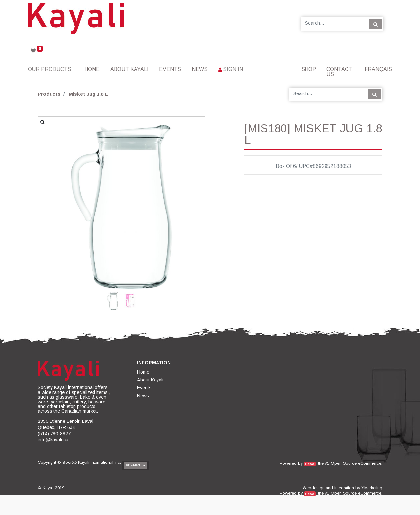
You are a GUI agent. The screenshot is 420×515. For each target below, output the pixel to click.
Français (378, 69)
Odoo (310, 464)
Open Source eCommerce (356, 463)
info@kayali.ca (53, 440)
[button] (51, 185)
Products (49, 94)
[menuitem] (92, 69)
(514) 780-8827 (54, 434)
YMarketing (372, 488)
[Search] (376, 24)
